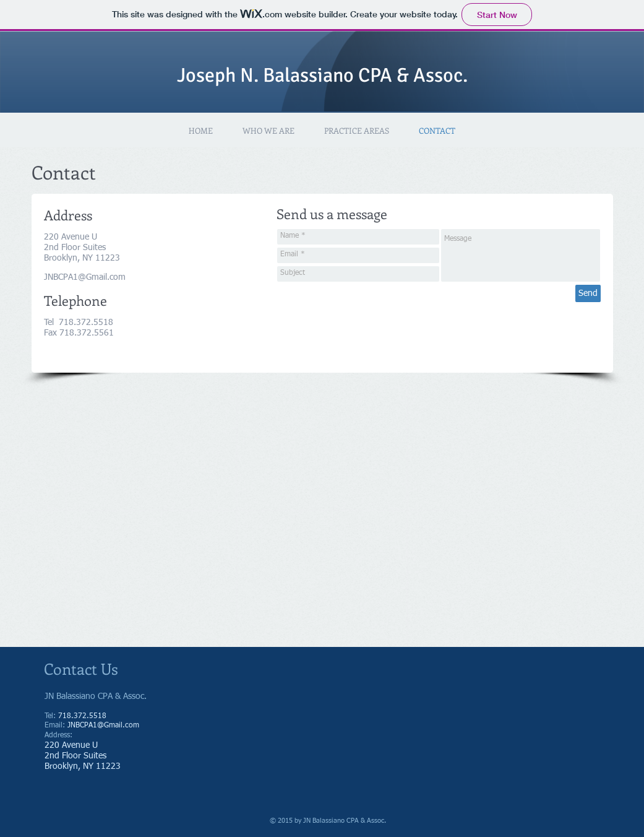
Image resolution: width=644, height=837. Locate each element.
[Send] (588, 293)
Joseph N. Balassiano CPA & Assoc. (322, 75)
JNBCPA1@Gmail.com (85, 277)
